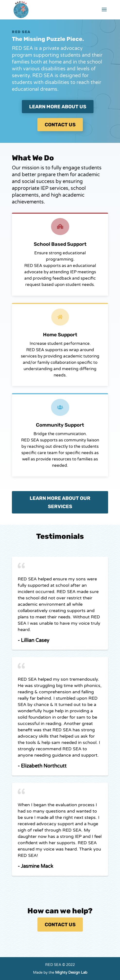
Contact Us (60, 925)
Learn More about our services (60, 502)
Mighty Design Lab (71, 972)
